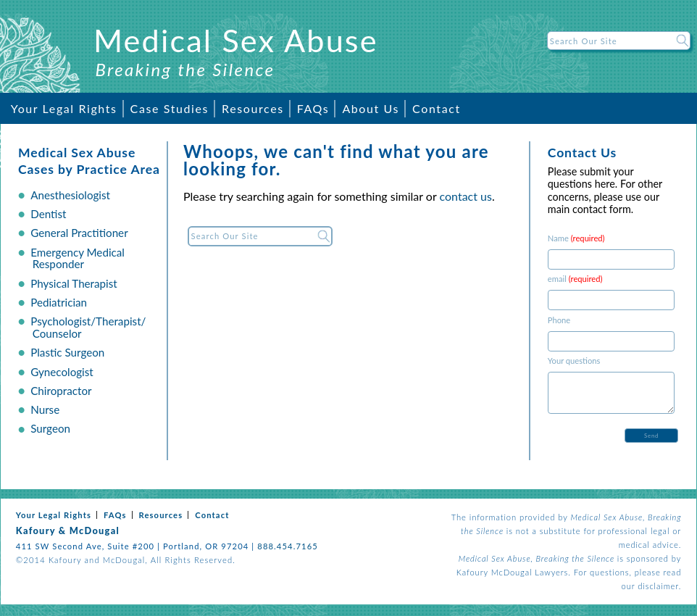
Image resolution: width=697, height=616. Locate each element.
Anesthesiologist (70, 195)
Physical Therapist (74, 283)
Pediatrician (59, 302)
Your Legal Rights (64, 108)
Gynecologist (62, 372)
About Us (371, 108)
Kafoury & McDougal (68, 530)
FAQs (313, 108)
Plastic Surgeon (67, 352)
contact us (466, 196)
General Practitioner (79, 233)
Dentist (48, 214)
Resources (253, 108)
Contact (437, 108)
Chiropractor (61, 391)
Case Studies (170, 108)
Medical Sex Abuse (236, 40)
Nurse (45, 409)
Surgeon (50, 428)
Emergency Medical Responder (78, 258)
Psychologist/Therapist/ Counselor (88, 327)
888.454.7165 (288, 546)
